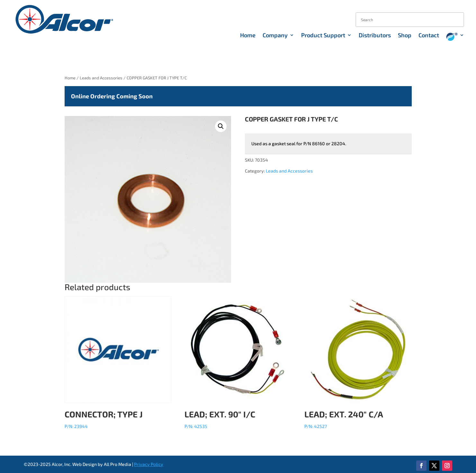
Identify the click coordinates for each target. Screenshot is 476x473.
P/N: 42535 (238, 363)
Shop (405, 36)
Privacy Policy (149, 464)
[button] (221, 126)
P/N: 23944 (118, 363)
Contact (429, 36)
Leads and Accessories (101, 78)
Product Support (323, 36)
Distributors (375, 36)
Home (248, 36)
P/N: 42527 (358, 363)
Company (275, 36)
